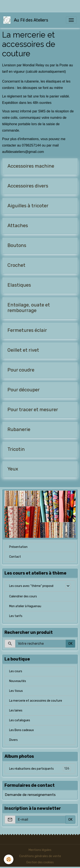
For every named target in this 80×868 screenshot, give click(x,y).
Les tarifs (16, 616)
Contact (15, 557)
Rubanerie (19, 430)
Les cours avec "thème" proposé (31, 586)
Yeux (13, 469)
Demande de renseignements (30, 795)
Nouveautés (18, 681)
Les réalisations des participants (40, 769)
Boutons (17, 245)
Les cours (16, 671)
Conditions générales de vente (40, 856)
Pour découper (24, 390)
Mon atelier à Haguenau (25, 606)
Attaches (18, 226)
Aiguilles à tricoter (28, 206)
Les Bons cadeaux (22, 730)
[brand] (27, 20)
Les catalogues (20, 720)
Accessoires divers (28, 186)
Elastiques (19, 285)
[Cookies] (9, 859)
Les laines (16, 711)
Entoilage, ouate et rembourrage (29, 308)
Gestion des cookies (40, 862)
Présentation (18, 547)
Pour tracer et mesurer (33, 410)
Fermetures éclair (27, 330)
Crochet (16, 265)
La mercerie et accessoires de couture (36, 701)
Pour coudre (21, 370)
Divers (13, 740)
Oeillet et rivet (23, 350)
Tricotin (16, 449)
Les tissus (16, 691)
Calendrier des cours (23, 596)
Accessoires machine (31, 166)
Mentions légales (40, 850)
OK (70, 644)
